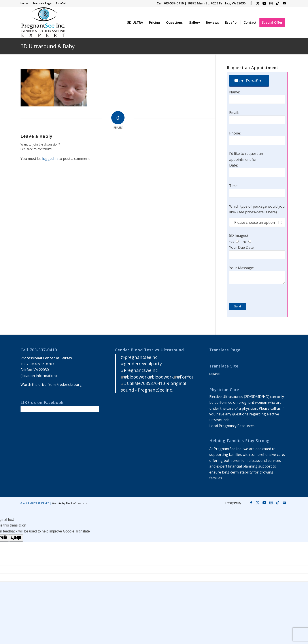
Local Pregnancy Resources (232, 426)
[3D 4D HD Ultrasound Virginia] (43, 22)
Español (61, 3)
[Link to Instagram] (271, 3)
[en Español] (249, 81)
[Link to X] (258, 3)
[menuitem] (25, 3)
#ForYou (186, 377)
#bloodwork (136, 377)
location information (39, 376)
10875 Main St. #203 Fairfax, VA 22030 (216, 3)
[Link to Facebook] (251, 3)
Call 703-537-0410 (170, 3)
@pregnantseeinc (139, 357)
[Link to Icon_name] (278, 3)
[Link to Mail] (284, 3)
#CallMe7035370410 (144, 383)
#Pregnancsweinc (139, 370)
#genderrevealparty (141, 364)
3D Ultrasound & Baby (48, 46)
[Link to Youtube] (264, 3)
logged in (50, 159)
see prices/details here (257, 212)
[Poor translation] (16, 538)
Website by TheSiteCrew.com (70, 503)
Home (24, 3)
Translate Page (42, 3)
